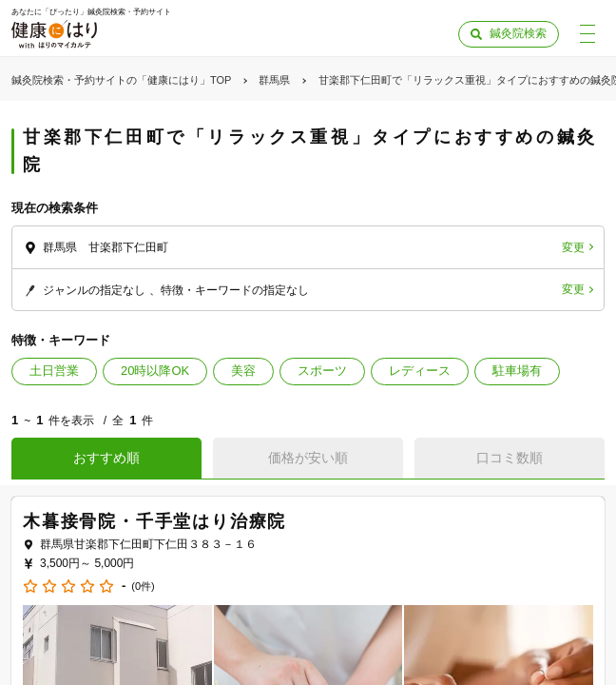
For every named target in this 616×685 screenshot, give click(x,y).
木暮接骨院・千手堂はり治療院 (154, 521)
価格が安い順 (308, 458)
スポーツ (322, 371)
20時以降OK (155, 371)
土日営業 (54, 371)
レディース (420, 371)
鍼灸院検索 (518, 33)
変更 (573, 247)
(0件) (143, 587)
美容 (243, 371)
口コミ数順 (510, 458)
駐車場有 (517, 371)
